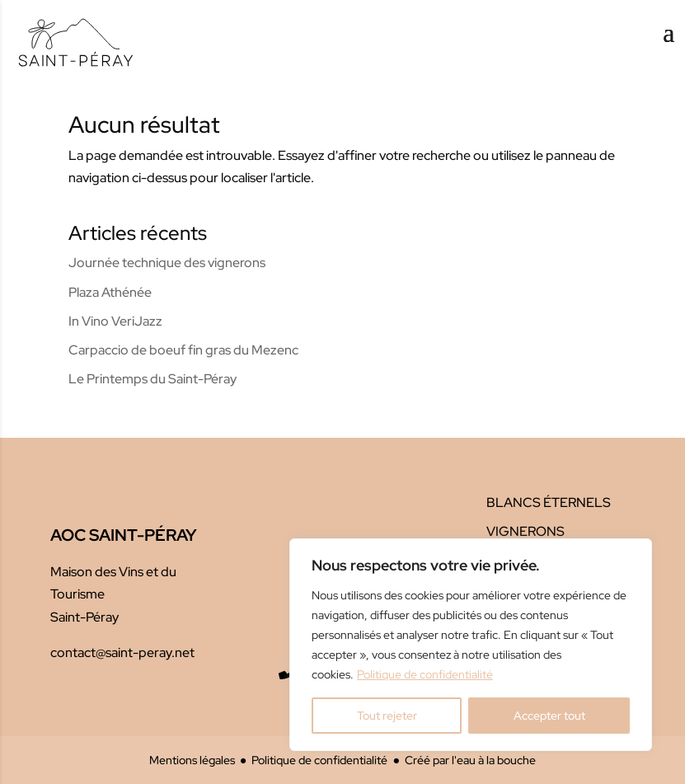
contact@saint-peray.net (122, 653)
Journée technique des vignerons (167, 263)
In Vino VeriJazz (115, 321)
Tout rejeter (387, 716)
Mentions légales (192, 760)
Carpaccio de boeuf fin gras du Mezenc (183, 350)
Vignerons (525, 531)
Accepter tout (549, 716)
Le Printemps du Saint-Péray (152, 379)
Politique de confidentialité (425, 674)
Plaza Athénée (110, 292)
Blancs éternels (549, 502)
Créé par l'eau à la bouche (470, 760)
